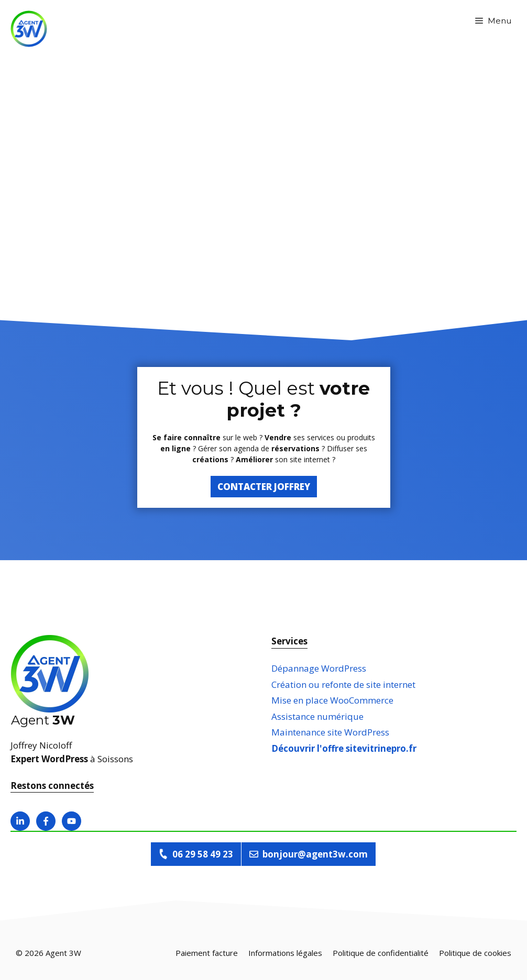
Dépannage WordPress (319, 668)
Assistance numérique (317, 716)
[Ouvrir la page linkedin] (20, 821)
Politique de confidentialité (381, 953)
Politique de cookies (475, 953)
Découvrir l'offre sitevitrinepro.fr (344, 748)
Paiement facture (207, 953)
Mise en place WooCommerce (332, 700)
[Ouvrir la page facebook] (46, 821)
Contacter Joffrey (264, 487)
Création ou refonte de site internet (343, 684)
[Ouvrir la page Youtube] (72, 821)
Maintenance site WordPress (330, 732)
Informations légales (285, 953)
